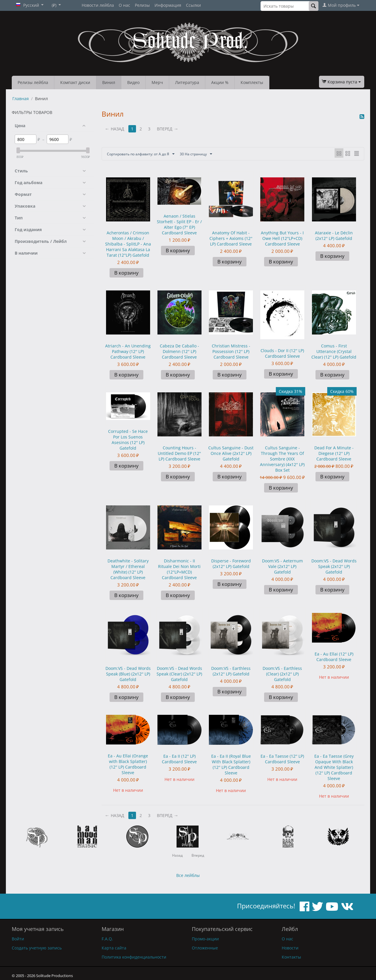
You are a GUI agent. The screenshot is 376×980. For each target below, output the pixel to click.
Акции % (220, 82)
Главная (21, 99)
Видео (133, 82)
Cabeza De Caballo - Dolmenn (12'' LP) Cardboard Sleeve (179, 351)
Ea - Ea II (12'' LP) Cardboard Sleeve (179, 759)
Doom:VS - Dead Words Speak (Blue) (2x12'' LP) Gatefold (128, 674)
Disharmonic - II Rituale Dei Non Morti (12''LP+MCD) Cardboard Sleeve (179, 569)
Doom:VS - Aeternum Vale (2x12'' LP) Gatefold (282, 566)
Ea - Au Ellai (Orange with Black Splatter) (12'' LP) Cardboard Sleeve (128, 764)
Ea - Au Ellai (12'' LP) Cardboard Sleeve (334, 657)
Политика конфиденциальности (134, 957)
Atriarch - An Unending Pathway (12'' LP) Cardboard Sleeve (128, 351)
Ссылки (193, 5)
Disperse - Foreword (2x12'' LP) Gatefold (231, 564)
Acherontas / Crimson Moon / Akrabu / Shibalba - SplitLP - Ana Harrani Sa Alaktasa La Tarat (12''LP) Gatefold (128, 244)
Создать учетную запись (37, 948)
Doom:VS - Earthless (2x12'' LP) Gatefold (231, 671)
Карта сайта (114, 948)
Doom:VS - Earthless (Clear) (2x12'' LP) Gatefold (282, 674)
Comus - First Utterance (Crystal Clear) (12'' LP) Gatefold (334, 351)
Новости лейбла (98, 5)
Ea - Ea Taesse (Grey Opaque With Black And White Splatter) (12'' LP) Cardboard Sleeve (334, 767)
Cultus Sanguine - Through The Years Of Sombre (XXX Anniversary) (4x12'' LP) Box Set (282, 459)
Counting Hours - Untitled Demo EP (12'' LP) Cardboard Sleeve (179, 453)
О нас (124, 5)
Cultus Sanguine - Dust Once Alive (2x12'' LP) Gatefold (231, 453)
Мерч (157, 82)
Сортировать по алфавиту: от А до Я (146, 154)
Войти (18, 939)
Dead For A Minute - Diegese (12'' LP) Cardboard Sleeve (334, 453)
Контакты (291, 957)
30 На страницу (209, 154)
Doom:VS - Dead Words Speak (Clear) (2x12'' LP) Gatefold (179, 674)
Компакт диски (75, 82)
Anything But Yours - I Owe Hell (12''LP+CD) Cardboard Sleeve (282, 238)
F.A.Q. (107, 939)
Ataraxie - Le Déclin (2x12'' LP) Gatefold (334, 236)
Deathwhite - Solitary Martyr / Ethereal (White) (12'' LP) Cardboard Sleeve (128, 569)
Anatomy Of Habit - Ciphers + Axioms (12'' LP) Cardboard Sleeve (231, 238)
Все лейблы (188, 875)
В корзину (126, 273)
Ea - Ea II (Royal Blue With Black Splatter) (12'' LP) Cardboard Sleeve (231, 764)
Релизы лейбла (33, 82)
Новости (290, 948)
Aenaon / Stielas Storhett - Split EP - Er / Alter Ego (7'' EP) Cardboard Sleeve (179, 224)
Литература (187, 82)
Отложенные (205, 948)
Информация (168, 5)
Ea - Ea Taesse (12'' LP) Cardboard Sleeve (282, 759)
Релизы (142, 5)
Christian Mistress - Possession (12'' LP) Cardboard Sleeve (231, 351)
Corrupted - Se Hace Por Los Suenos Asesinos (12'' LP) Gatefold (128, 440)
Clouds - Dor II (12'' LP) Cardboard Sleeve (282, 353)
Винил (109, 82)
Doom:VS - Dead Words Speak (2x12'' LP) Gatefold (334, 566)
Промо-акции (205, 939)
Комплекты (252, 82)
